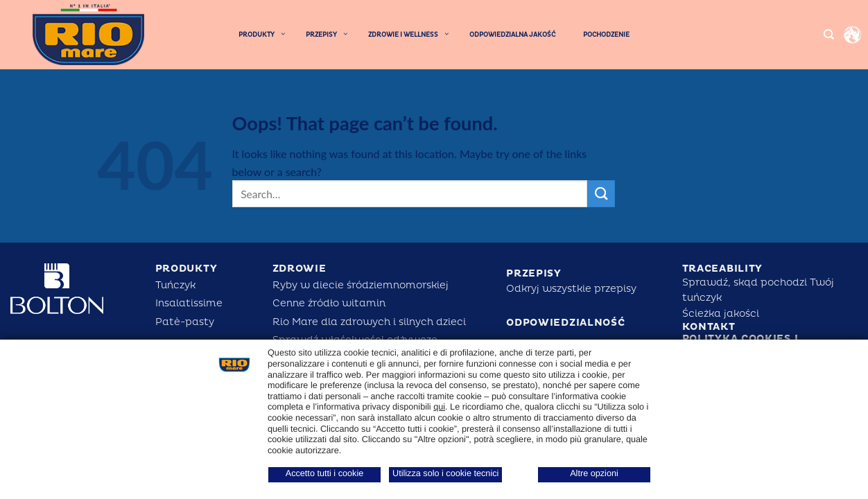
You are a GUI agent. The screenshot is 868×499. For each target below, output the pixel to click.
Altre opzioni (594, 473)
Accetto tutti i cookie (325, 473)
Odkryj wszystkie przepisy (571, 289)
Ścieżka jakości (721, 314)
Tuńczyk (175, 285)
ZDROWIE (300, 269)
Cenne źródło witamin (329, 303)
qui (439, 407)
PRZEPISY (534, 273)
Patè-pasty (185, 322)
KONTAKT (709, 327)
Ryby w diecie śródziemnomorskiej (361, 285)
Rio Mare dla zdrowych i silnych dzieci (369, 322)
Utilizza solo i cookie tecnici (445, 473)
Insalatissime (189, 303)
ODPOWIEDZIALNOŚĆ (565, 323)
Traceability (722, 269)
